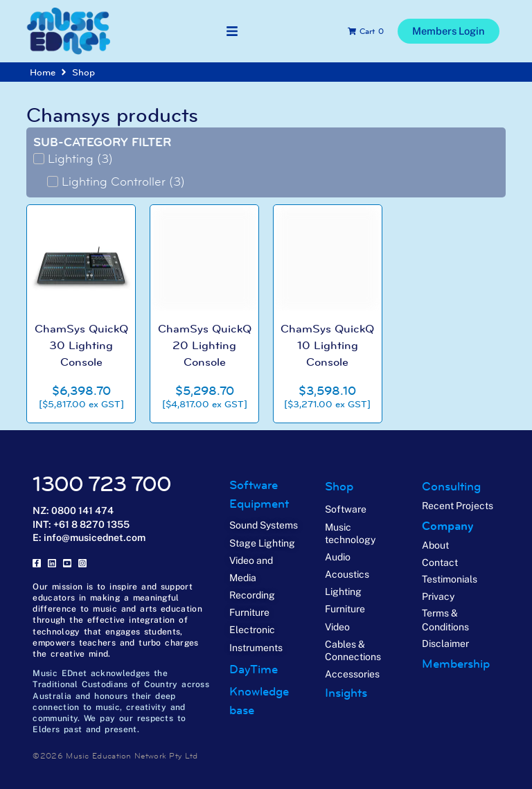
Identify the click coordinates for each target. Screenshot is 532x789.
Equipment (259, 504)
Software (254, 485)
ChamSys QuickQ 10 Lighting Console (328, 345)
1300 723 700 (102, 484)
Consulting (451, 486)
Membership (456, 663)
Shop (83, 72)
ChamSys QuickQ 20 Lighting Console (204, 345)
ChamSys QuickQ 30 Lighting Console (81, 345)
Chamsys (68, 115)
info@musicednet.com (95, 538)
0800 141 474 (82, 510)
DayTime (254, 668)
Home (43, 72)
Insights (346, 693)
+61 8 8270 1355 (91, 524)
